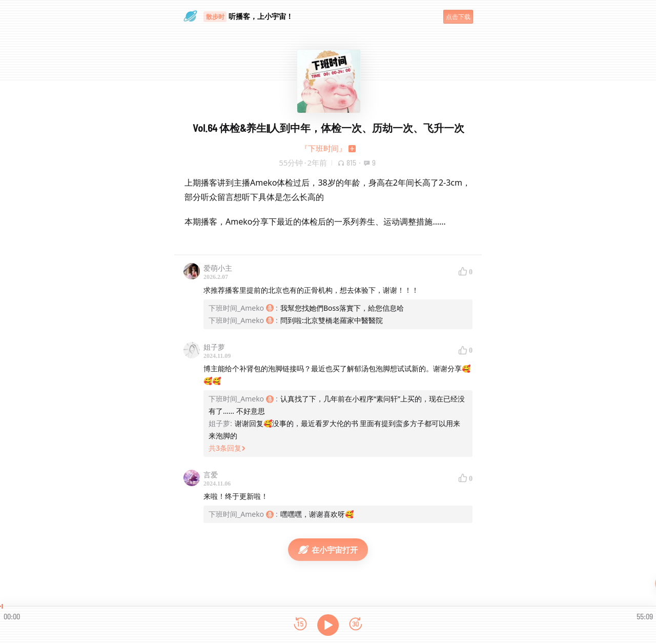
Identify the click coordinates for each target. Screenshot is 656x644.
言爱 (211, 475)
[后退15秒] (300, 625)
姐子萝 (214, 347)
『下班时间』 (323, 148)
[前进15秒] (356, 625)
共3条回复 (227, 448)
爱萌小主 (218, 268)
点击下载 (458, 17)
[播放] (328, 625)
